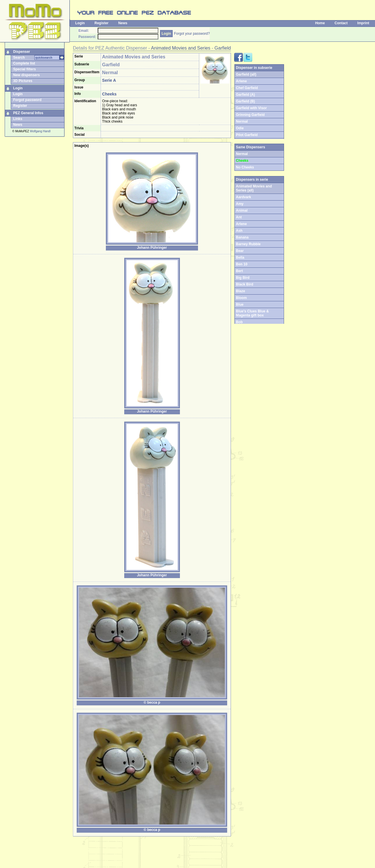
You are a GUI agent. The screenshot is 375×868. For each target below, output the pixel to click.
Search (19, 58)
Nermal (242, 121)
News (123, 23)
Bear (240, 251)
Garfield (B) (245, 101)
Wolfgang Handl (40, 131)
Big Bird (243, 278)
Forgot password (27, 100)
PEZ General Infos (28, 113)
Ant (239, 217)
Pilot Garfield (247, 135)
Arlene (241, 81)
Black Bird (245, 284)
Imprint (363, 23)
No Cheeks (245, 167)
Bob (239, 322)
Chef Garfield (247, 88)
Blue (240, 305)
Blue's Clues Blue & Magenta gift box (252, 313)
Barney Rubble (248, 244)
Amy (240, 204)
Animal (242, 211)
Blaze (240, 291)
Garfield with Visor (251, 108)
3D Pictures (23, 81)
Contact (341, 23)
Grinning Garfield (250, 115)
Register (101, 23)
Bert (239, 271)
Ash (239, 231)
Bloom (241, 298)
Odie (240, 128)
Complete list (24, 63)
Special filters (24, 69)
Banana (242, 237)
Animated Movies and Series (181, 48)
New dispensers (26, 75)
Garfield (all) (246, 74)
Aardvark (243, 197)
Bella (240, 258)
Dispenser (22, 52)
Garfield (223, 48)
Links (18, 119)
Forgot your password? (192, 34)
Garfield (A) (245, 95)
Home (320, 23)
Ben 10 (242, 264)
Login (80, 23)
